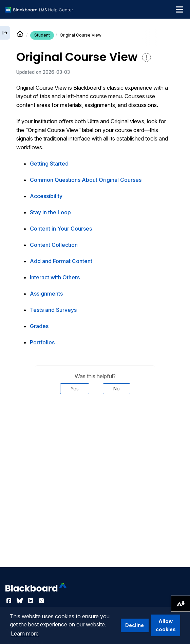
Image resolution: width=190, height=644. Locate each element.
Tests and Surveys (53, 310)
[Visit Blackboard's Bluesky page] (20, 601)
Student (42, 35)
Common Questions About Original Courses (86, 180)
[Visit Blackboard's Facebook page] (9, 601)
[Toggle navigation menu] (179, 9)
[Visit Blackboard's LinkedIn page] (31, 601)
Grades (39, 326)
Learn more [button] (25, 634)
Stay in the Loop (50, 212)
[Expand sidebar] (5, 33)
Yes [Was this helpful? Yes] (75, 389)
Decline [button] (135, 625)
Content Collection (54, 245)
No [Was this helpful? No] (117, 389)
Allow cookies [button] (166, 625)
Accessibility (46, 196)
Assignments (46, 294)
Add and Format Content (61, 261)
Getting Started (49, 164)
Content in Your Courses (61, 229)
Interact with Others (55, 277)
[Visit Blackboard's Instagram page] (41, 601)
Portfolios (42, 342)
